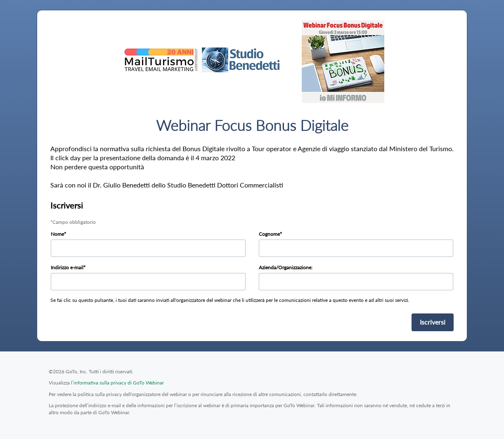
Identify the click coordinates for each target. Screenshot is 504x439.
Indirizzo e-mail (67, 267)
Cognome (269, 234)
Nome (57, 234)
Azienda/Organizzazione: (286, 267)
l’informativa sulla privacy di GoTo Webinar (117, 383)
